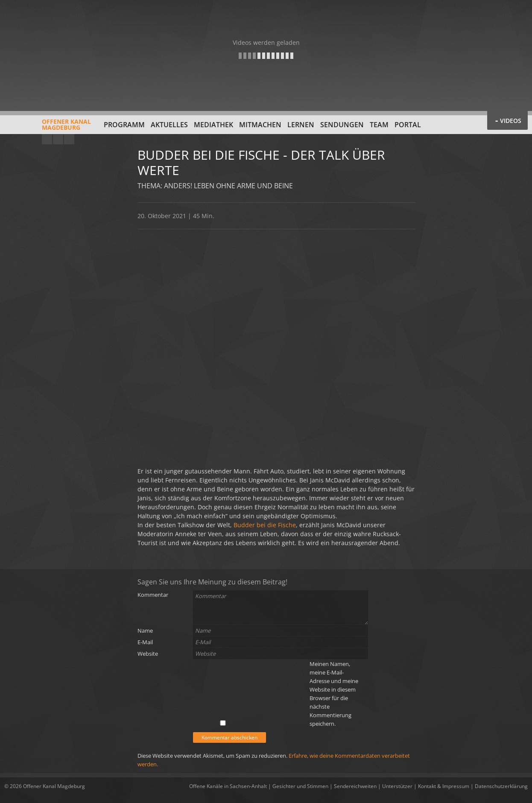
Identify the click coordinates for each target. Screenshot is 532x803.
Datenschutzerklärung (501, 786)
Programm (124, 125)
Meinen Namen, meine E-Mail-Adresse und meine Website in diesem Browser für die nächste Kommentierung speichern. (334, 694)
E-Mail (145, 642)
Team (379, 125)
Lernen (301, 125)
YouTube (47, 139)
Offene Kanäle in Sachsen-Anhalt (228, 786)
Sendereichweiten (355, 786)
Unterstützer (397, 786)
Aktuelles (169, 125)
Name (145, 631)
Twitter (69, 139)
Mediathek (213, 125)
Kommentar (153, 595)
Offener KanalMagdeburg (48, 128)
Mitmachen (260, 125)
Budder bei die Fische (265, 525)
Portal (408, 125)
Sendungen (342, 125)
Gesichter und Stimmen (300, 786)
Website (148, 654)
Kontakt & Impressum (444, 786)
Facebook (58, 139)
